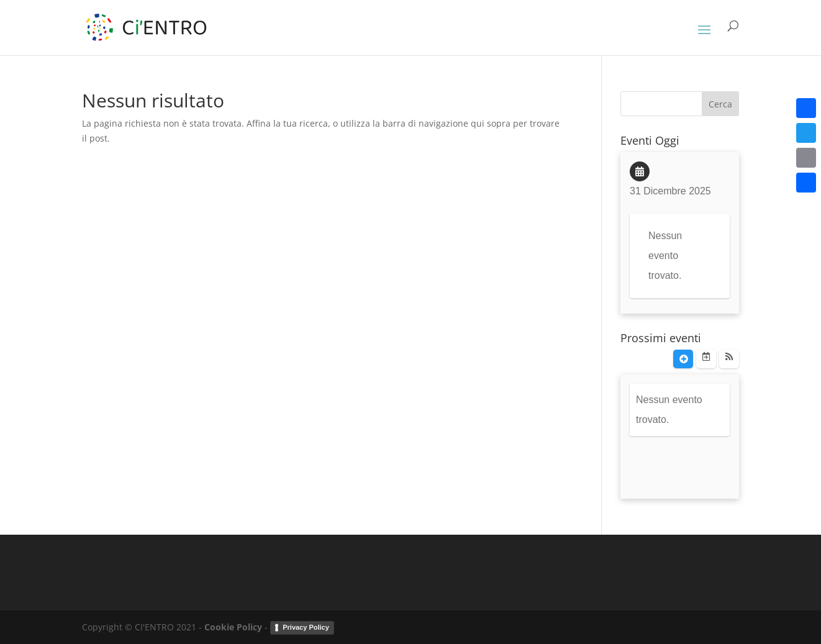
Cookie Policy (233, 627)
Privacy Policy (306, 627)
